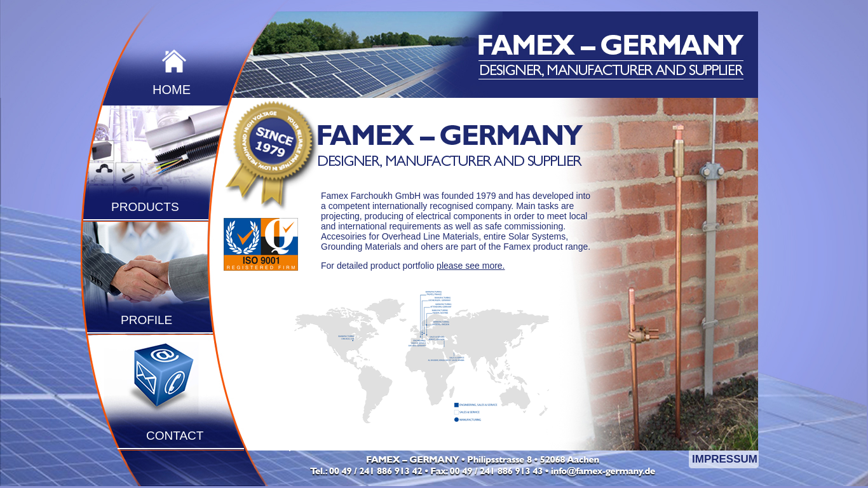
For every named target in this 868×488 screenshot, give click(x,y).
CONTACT (175, 436)
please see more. (471, 266)
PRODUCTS (145, 207)
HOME (172, 90)
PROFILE (146, 320)
